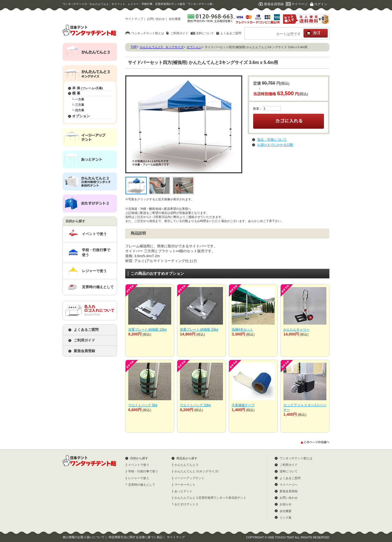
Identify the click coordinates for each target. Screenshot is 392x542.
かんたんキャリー (296, 329)
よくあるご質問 (231, 33)
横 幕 (76, 93)
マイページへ (289, 485)
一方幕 (80, 99)
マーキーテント (185, 485)
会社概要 (175, 19)
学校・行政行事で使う (96, 252)
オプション (81, 116)
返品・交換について (272, 140)
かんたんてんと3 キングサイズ (162, 47)
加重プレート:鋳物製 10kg (147, 329)
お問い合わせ (156, 19)
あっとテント (183, 491)
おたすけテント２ (186, 504)
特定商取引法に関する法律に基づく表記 (136, 537)
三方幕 (80, 105)
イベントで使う (94, 234)
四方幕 (80, 110)
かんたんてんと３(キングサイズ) (196, 471)
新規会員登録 (274, 4)
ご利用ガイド (179, 33)
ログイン (321, 4)
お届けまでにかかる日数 (275, 145)
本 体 (88, 88)
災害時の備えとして (98, 287)
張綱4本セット (242, 329)
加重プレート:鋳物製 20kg (199, 329)
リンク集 (286, 518)
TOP (134, 47)
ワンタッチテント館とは (148, 33)
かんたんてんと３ (186, 465)
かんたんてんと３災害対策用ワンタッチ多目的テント (210, 498)
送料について (205, 33)
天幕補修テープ (243, 405)
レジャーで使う (94, 271)
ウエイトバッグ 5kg (143, 405)
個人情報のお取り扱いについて (84, 537)
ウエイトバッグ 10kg (195, 405)
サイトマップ (134, 19)
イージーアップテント (189, 478)
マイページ (299, 4)
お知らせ (286, 504)
